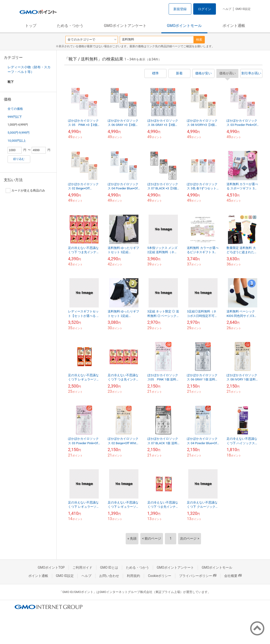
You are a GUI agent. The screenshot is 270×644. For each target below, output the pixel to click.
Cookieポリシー (160, 576)
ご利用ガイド (82, 567)
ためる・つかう (70, 26)
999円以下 (15, 117)
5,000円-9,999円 (19, 133)
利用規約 (133, 576)
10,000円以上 (17, 141)
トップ (31, 26)
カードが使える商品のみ (25, 191)
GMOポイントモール (184, 26)
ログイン (205, 9)
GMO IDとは (109, 567)
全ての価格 (15, 109)
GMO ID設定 (243, 9)
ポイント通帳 (234, 26)
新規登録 (180, 9)
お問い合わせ (109, 576)
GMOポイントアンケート (125, 26)
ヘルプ (227, 9)
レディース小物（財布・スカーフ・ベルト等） (29, 69)
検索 (199, 40)
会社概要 (233, 576)
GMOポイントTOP (51, 567)
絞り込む (19, 159)
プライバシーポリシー (198, 576)
